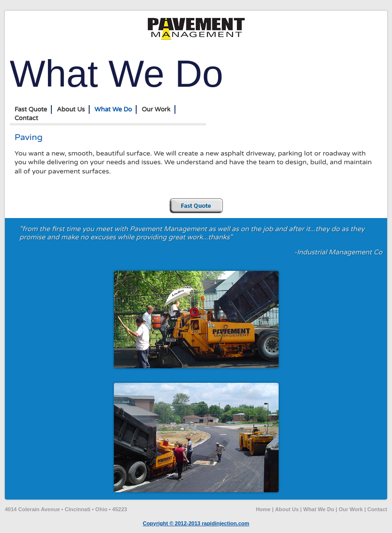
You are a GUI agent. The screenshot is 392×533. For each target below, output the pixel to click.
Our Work (156, 110)
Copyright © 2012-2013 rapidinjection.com (196, 523)
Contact (26, 118)
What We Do (113, 110)
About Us (71, 110)
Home (263, 509)
